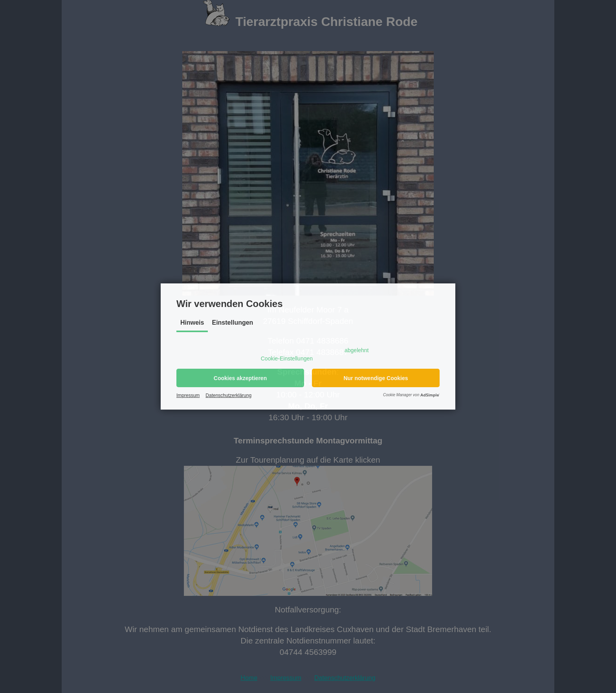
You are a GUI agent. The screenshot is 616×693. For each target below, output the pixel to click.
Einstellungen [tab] (232, 323)
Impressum (188, 395)
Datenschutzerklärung (228, 395)
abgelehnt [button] (357, 350)
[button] (240, 378)
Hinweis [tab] (192, 323)
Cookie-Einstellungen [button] (287, 358)
